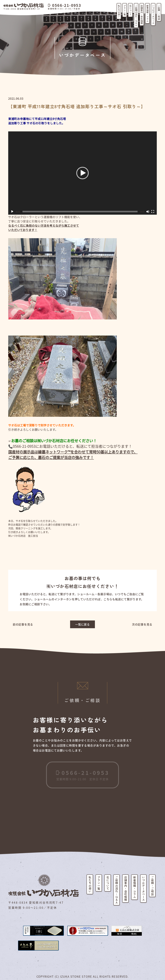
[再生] (12, 212)
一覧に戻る (82, 624)
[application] (82, 173)
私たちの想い (119, 11)
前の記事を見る (23, 624)
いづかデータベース (153, 14)
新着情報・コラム (147, 13)
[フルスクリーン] (153, 212)
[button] (82, 173)
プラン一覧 (125, 10)
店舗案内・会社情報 (142, 14)
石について (130, 10)
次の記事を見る (142, 624)
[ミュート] (148, 212)
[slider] (80, 212)
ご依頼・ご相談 (159, 12)
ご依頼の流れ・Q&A (136, 15)
